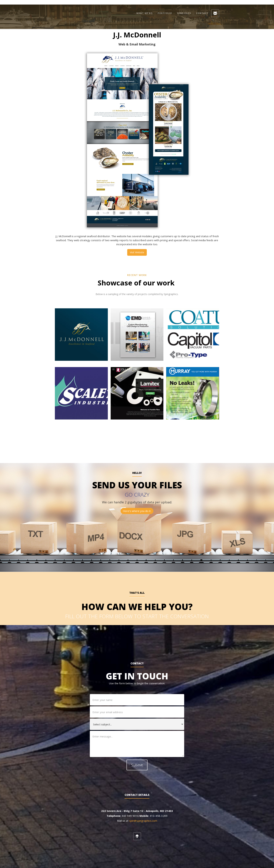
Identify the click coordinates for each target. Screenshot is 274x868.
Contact (202, 13)
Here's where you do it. (137, 506)
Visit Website (137, 248)
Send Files (184, 13)
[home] (74, 10)
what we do (144, 13)
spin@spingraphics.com (143, 813)
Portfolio (165, 13)
